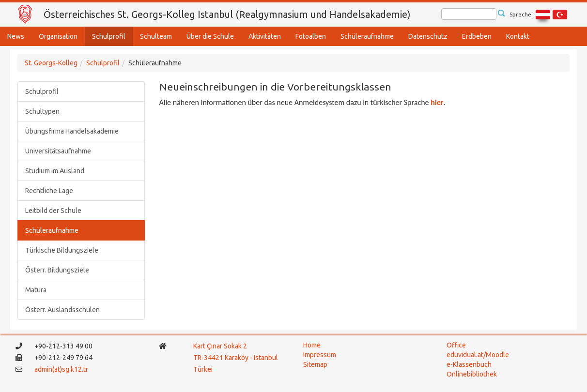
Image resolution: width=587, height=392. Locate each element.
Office (456, 345)
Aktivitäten (265, 36)
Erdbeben (477, 36)
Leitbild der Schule (53, 211)
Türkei (204, 369)
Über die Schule (210, 36)
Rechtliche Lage (49, 191)
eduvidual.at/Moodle (478, 355)
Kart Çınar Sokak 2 (220, 346)
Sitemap (315, 364)
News (16, 36)
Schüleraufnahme (367, 36)
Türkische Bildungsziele (62, 250)
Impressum (320, 355)
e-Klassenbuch (469, 364)
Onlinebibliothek (472, 374)
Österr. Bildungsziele (57, 270)
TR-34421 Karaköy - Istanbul (236, 358)
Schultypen (42, 111)
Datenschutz (428, 36)
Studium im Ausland (55, 171)
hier (437, 102)
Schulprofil (109, 36)
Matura (36, 290)
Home (312, 345)
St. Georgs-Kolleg (51, 63)
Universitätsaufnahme (58, 151)
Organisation (58, 36)
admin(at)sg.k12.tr (61, 369)
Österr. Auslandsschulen (62, 310)
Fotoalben (311, 36)
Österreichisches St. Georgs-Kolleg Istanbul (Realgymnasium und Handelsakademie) (227, 14)
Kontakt (518, 36)
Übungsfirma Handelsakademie (72, 131)
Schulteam (156, 36)
